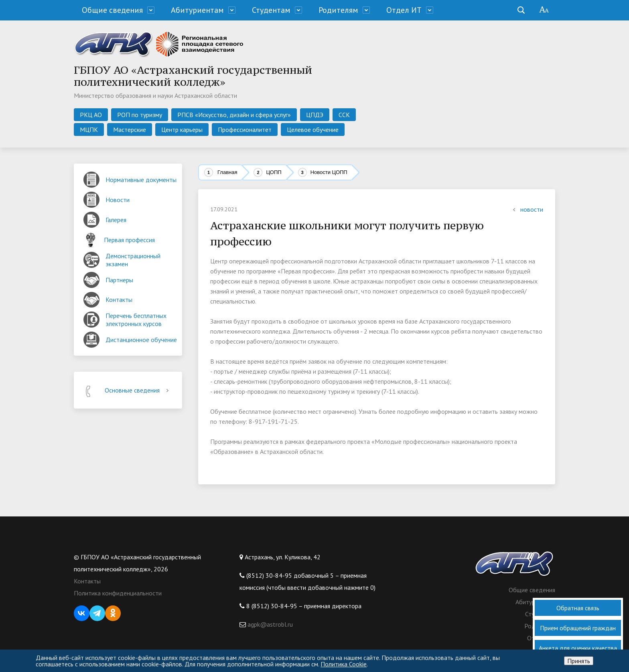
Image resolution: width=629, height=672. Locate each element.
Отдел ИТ (404, 10)
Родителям (338, 10)
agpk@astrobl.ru (269, 624)
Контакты (87, 581)
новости (527, 209)
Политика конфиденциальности (118, 593)
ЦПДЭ (315, 115)
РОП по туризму (140, 115)
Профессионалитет (245, 130)
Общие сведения (112, 10)
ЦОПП (274, 172)
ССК (344, 115)
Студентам (271, 10)
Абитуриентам (197, 10)
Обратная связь (578, 608)
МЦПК (89, 130)
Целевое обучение (313, 130)
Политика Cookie (344, 664)
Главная (227, 172)
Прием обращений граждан (578, 628)
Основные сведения (138, 390)
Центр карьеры (182, 130)
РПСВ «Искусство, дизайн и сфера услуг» (234, 115)
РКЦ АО (91, 115)
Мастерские (130, 130)
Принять (579, 661)
